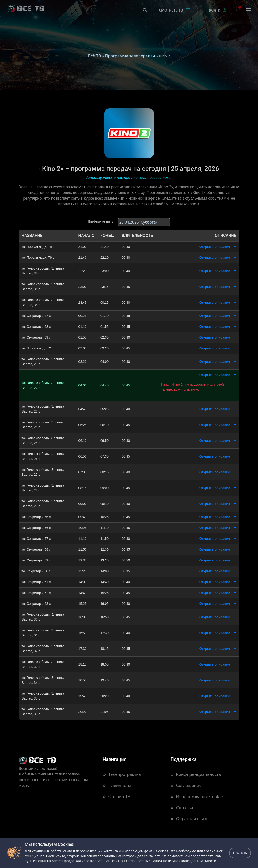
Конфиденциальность (196, 774)
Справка (182, 807)
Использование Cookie (197, 796)
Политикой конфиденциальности (189, 861)
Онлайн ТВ (116, 796)
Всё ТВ (94, 56)
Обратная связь (189, 819)
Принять (240, 853)
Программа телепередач (130, 56)
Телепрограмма (122, 774)
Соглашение (186, 785)
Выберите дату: (101, 221)
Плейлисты (117, 785)
